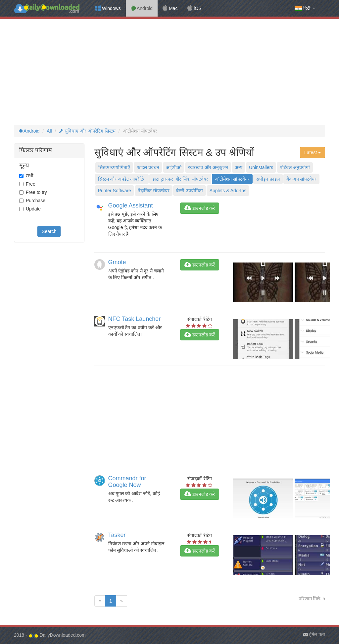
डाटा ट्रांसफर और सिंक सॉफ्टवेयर (180, 179)
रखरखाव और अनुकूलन (208, 167)
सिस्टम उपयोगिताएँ (114, 167)
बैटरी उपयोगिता (190, 191)
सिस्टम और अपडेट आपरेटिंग (122, 179)
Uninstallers (261, 167)
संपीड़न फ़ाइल (268, 179)
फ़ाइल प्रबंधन (148, 167)
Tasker (117, 535)
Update (33, 209)
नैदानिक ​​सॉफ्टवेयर (154, 191)
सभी (30, 176)
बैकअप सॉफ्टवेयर (302, 179)
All (49, 131)
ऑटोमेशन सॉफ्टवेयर (232, 179)
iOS (194, 8)
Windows (108, 8)
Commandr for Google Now (127, 482)
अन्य (239, 167)
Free (31, 184)
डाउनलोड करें (200, 208)
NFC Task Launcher (135, 319)
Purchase (36, 201)
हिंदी (305, 8)
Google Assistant (131, 205)
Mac (170, 8)
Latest (313, 152)
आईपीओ (174, 167)
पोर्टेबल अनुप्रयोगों (295, 167)
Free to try (36, 192)
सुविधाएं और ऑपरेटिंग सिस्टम (87, 131)
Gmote (117, 262)
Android (142, 8)
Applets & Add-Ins (228, 191)
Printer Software (115, 191)
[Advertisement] (169, 72)
